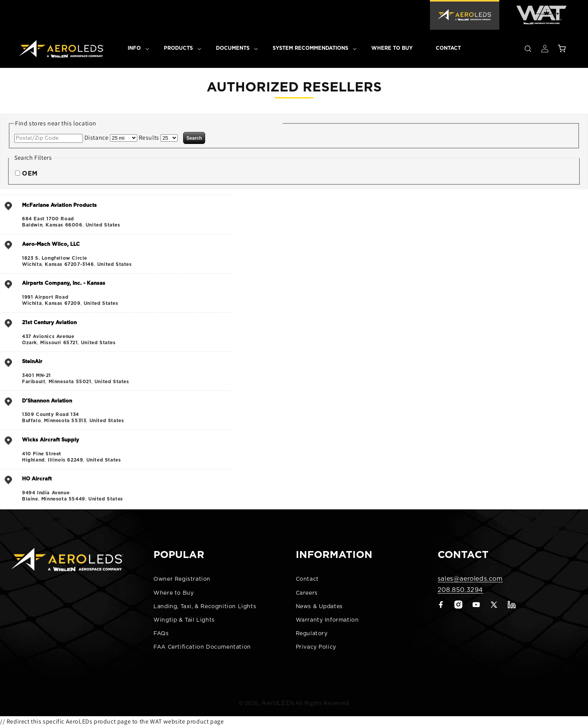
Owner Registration (182, 579)
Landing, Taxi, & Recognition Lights (205, 607)
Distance (97, 138)
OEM (30, 174)
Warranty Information (327, 620)
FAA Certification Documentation (202, 647)
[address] (116, 214)
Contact (307, 579)
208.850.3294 (460, 590)
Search (194, 138)
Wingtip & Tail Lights (184, 620)
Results (149, 138)
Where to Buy (174, 593)
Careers (307, 593)
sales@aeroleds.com (470, 579)
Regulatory (312, 634)
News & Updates (319, 607)
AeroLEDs (278, 697)
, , (126, 215)
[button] (134, 49)
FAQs (161, 634)
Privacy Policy (316, 647)
